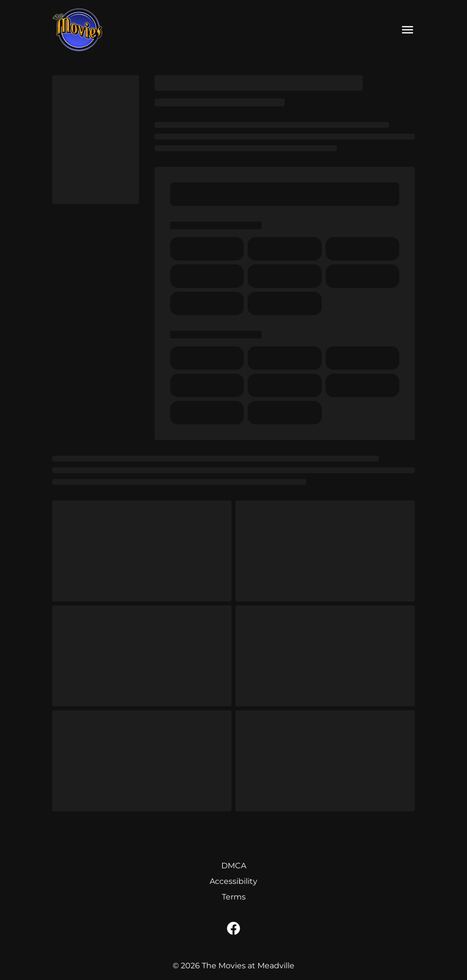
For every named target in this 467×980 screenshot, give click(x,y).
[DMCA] (234, 866)
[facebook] (233, 928)
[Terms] (234, 897)
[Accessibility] (233, 881)
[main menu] (408, 30)
